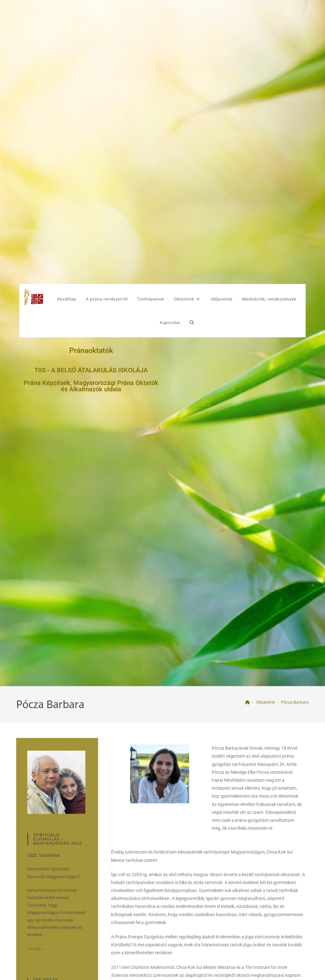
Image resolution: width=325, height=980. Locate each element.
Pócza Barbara (295, 702)
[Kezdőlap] (247, 702)
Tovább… (36, 949)
